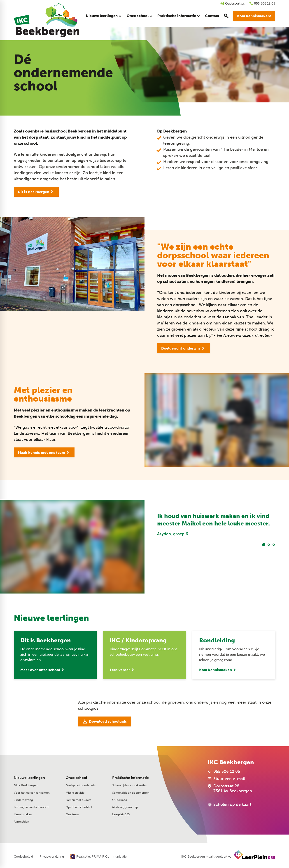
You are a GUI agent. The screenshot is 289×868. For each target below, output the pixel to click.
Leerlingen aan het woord (31, 807)
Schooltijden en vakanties (129, 785)
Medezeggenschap (125, 807)
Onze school (76, 778)
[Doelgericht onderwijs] (184, 348)
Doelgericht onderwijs (81, 785)
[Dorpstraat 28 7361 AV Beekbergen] (230, 788)
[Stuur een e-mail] (226, 779)
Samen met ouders (78, 800)
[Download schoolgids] (105, 721)
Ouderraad (120, 800)
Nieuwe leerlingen (29, 778)
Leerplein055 (121, 814)
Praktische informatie (131, 778)
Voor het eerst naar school (32, 793)
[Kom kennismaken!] (254, 16)
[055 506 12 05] (262, 4)
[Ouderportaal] (232, 4)
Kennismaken (23, 814)
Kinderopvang (23, 800)
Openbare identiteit (79, 807)
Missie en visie (75, 793)
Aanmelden (21, 822)
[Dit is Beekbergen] (36, 192)
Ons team (72, 814)
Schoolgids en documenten (131, 793)
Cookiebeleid (23, 857)
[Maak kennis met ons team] (44, 452)
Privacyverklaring (52, 857)
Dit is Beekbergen (26, 785)
